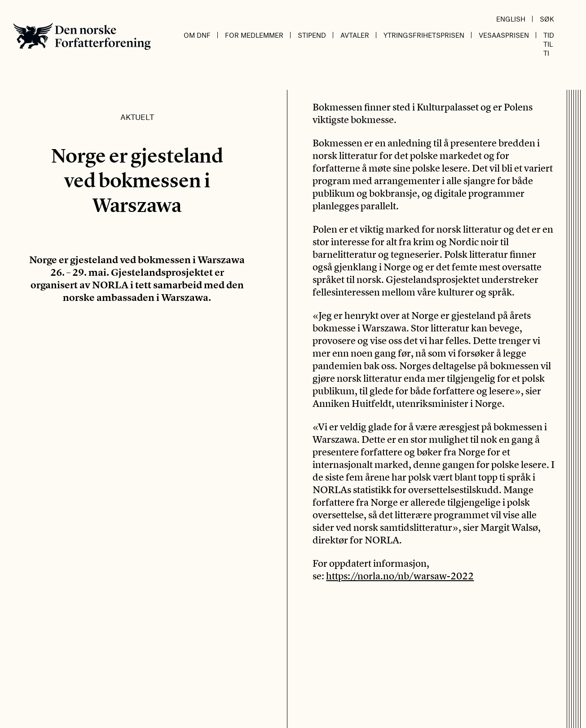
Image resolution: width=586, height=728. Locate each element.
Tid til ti (549, 44)
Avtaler (355, 35)
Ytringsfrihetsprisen (424, 35)
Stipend (312, 35)
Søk (547, 19)
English (511, 19)
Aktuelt (137, 117)
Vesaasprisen (504, 35)
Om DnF (197, 35)
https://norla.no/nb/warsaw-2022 (400, 576)
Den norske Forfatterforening (82, 36)
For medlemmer (254, 35)
